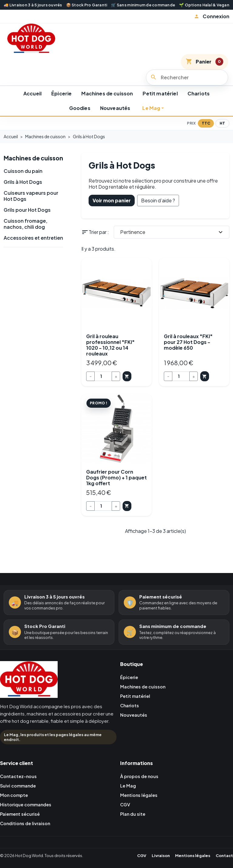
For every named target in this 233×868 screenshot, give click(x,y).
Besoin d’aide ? (158, 209)
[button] (212, 16)
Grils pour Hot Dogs (27, 228)
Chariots (199, 102)
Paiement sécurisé (22, 828)
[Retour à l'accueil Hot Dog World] (29, 694)
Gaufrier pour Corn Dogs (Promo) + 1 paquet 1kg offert (116, 488)
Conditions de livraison (28, 838)
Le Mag (151, 117)
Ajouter (133, 386)
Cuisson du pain (23, 189)
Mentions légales (141, 809)
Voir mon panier (112, 209)
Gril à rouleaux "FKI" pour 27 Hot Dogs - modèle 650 (188, 351)
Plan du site (134, 828)
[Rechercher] (187, 86)
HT (222, 132)
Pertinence (172, 241)
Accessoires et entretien (33, 256)
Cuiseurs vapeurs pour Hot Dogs (31, 214)
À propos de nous (141, 789)
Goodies (80, 117)
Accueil (32, 102)
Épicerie (61, 102)
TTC (206, 132)
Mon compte (15, 809)
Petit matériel (160, 102)
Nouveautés (115, 117)
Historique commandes (28, 819)
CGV (126, 819)
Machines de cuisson (107, 102)
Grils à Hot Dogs (23, 200)
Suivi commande (20, 799)
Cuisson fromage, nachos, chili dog (25, 242)
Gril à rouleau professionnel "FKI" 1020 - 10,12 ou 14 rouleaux (110, 354)
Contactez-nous (20, 789)
